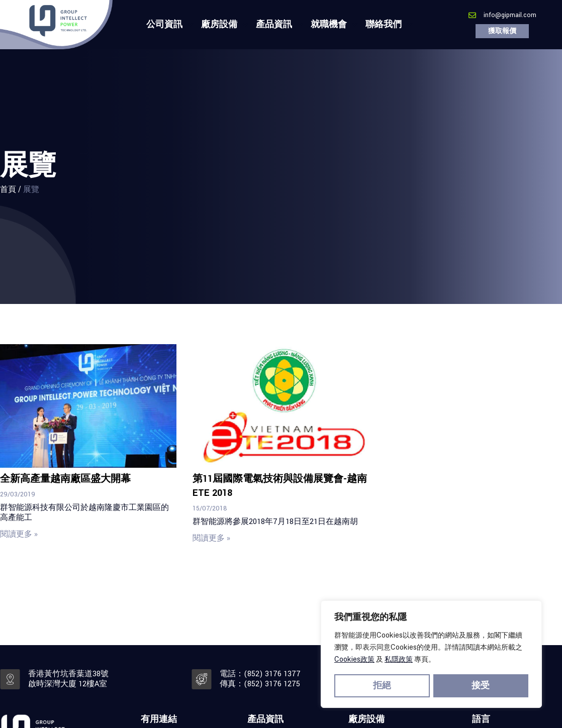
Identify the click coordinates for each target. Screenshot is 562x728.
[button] (502, 31)
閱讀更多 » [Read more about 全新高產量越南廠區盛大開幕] (19, 534)
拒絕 (382, 686)
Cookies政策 (354, 661)
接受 (481, 686)
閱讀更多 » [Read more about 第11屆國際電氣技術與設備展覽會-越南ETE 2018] (211, 538)
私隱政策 (399, 661)
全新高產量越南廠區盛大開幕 (65, 479)
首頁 (8, 189)
